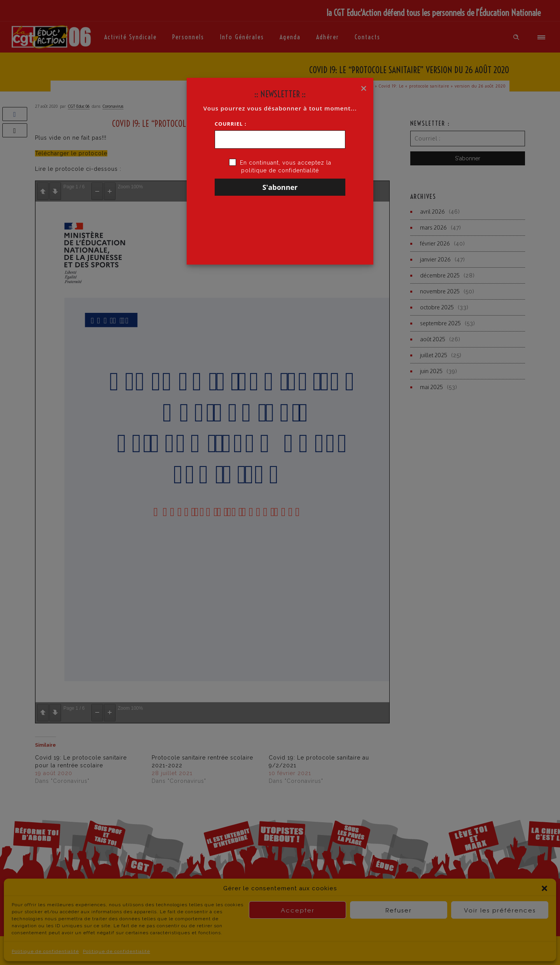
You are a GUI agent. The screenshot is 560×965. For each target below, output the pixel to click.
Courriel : (231, 124)
